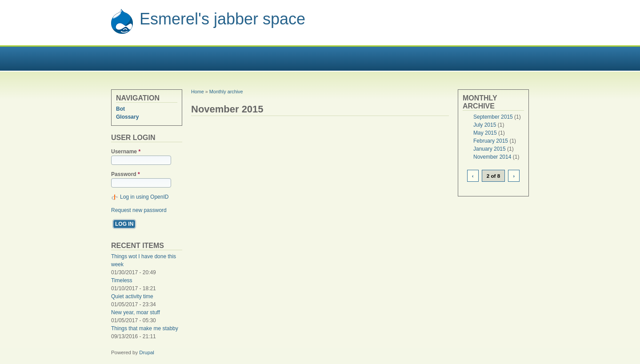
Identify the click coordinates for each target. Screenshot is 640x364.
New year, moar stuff (136, 312)
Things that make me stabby (145, 328)
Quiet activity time (132, 296)
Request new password (139, 210)
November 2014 (492, 157)
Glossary (127, 117)
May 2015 (485, 133)
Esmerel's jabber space (222, 19)
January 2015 (490, 149)
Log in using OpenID (144, 197)
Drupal (147, 352)
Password (126, 174)
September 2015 (493, 117)
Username (126, 152)
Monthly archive (226, 92)
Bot (120, 109)
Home (198, 92)
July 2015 (485, 125)
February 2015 (491, 141)
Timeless (122, 280)
